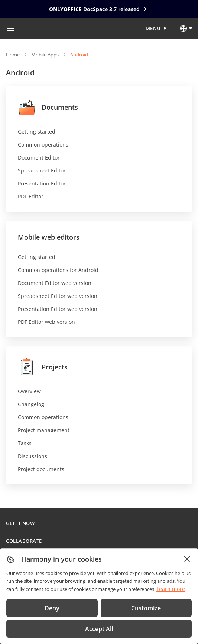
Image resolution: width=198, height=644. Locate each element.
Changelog (31, 404)
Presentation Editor (42, 183)
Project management (44, 430)
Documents (48, 107)
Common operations (43, 144)
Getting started (37, 132)
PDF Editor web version (46, 322)
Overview (29, 391)
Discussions (33, 456)
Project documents (41, 469)
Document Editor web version (55, 283)
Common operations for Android (58, 270)
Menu (153, 28)
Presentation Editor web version (58, 309)
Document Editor (39, 157)
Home (13, 55)
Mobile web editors (49, 237)
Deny (52, 608)
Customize (146, 608)
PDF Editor (31, 196)
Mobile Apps (45, 55)
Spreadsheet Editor (42, 170)
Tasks (25, 443)
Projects (43, 367)
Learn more (171, 589)
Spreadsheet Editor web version (58, 296)
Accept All (99, 629)
